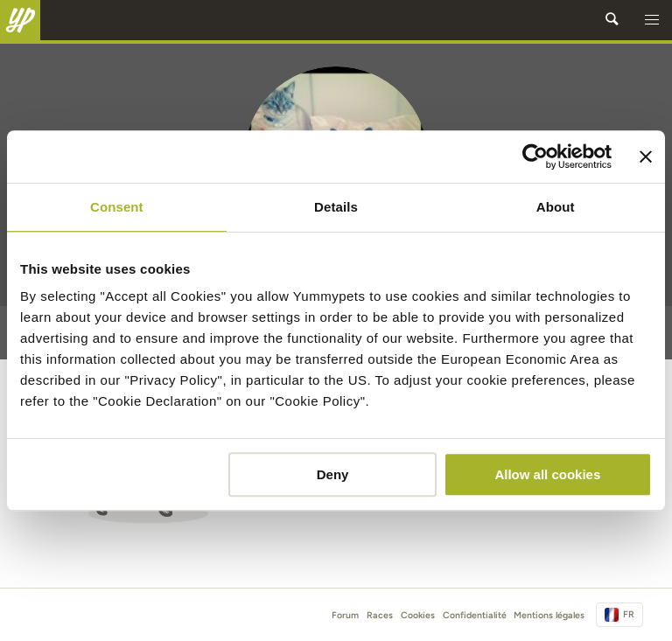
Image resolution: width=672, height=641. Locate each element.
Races (380, 615)
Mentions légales (549, 615)
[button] (652, 20)
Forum (345, 615)
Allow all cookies (547, 474)
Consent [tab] (117, 207)
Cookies (418, 615)
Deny (333, 474)
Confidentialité (475, 615)
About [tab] (556, 207)
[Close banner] (646, 157)
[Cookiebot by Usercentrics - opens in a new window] (535, 157)
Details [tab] (336, 207)
